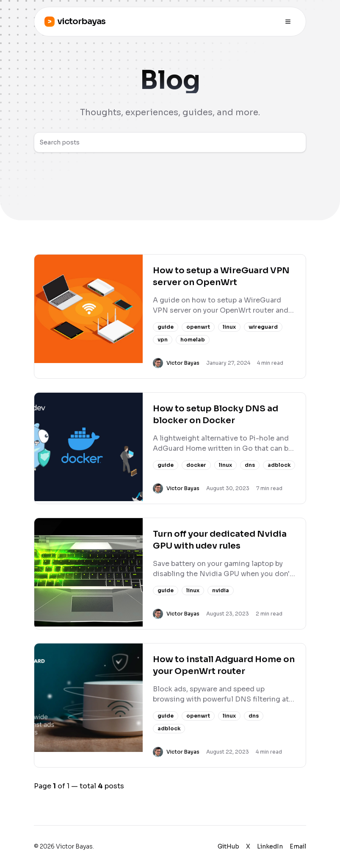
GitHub (228, 846)
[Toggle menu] (288, 22)
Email (298, 846)
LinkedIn (270, 846)
